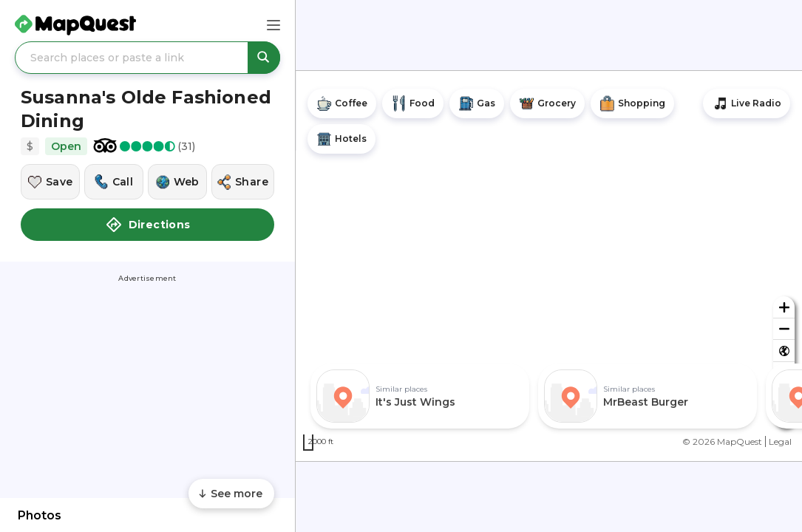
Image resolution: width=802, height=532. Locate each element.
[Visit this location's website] (177, 182)
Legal (780, 441)
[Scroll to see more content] (231, 494)
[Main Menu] (273, 25)
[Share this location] (243, 182)
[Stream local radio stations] (747, 103)
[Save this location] (50, 182)
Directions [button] (148, 225)
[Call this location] (114, 182)
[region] (549, 266)
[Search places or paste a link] (147, 58)
